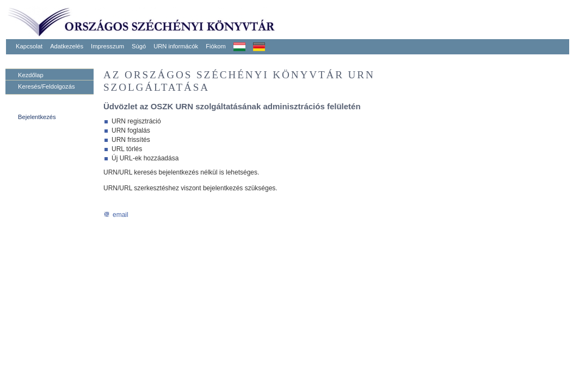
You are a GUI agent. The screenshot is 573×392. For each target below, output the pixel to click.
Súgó (139, 46)
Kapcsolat (29, 46)
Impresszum (107, 46)
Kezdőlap (31, 75)
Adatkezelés (67, 46)
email (116, 215)
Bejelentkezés (37, 117)
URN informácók (176, 46)
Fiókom (216, 46)
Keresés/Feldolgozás (46, 86)
